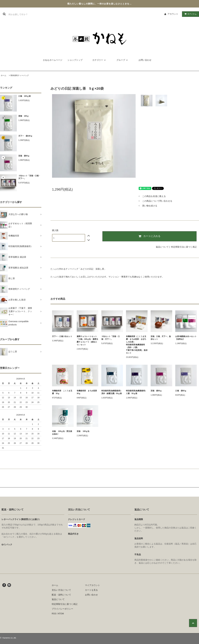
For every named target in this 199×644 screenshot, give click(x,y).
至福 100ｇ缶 (83, 431)
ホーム (4, 75)
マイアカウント (92, 585)
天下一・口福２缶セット (62, 336)
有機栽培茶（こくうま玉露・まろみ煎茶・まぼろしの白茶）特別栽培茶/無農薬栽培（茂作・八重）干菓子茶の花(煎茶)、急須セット (137, 345)
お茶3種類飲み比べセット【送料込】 (186, 338)
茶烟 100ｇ (24, 116)
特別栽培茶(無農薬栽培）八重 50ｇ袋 (136, 392)
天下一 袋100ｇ (25, 136)
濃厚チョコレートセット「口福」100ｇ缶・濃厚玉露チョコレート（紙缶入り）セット (87, 341)
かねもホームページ (53, 60)
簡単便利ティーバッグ (20, 75)
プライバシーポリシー (62, 609)
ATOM (61, 614)
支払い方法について (61, 590)
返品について (162, 247)
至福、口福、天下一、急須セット (161, 338)
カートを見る (91, 590)
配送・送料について (61, 595)
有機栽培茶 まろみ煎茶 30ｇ (87, 392)
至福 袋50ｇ (24, 156)
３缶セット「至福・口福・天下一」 (29, 177)
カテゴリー (99, 60)
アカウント (173, 14)
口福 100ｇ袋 (24, 96)
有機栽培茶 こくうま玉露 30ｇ (62, 392)
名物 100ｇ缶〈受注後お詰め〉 (62, 433)
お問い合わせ (145, 60)
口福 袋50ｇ (181, 391)
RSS (54, 614)
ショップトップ (75, 60)
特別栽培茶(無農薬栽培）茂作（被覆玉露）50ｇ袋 (112, 392)
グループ (123, 60)
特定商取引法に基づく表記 (184, 247)
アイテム (190, 14)
